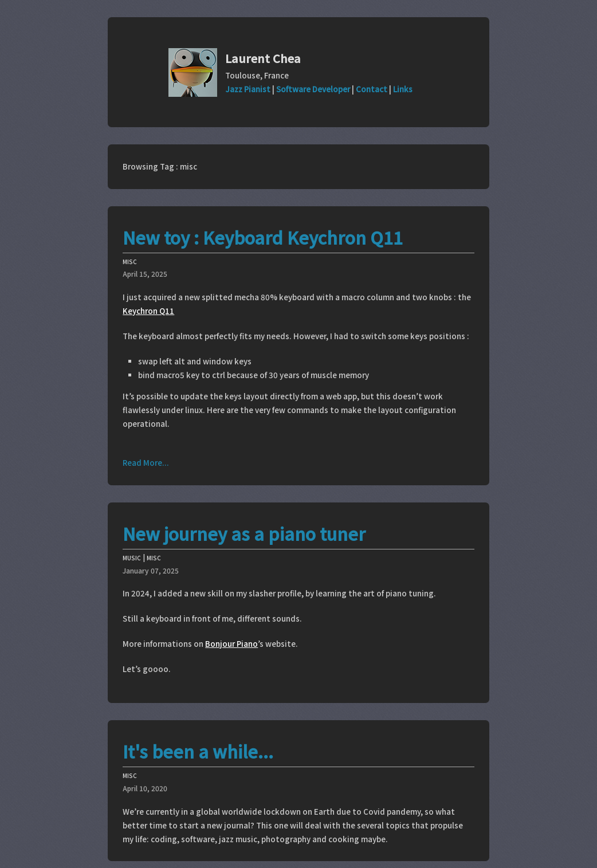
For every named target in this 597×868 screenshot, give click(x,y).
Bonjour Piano (231, 644)
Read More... (146, 463)
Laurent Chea (263, 58)
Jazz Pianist (248, 89)
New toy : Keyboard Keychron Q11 (263, 237)
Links (403, 89)
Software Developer (313, 89)
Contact (372, 89)
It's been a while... (198, 751)
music (132, 557)
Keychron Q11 (148, 311)
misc (130, 260)
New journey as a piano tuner (244, 533)
